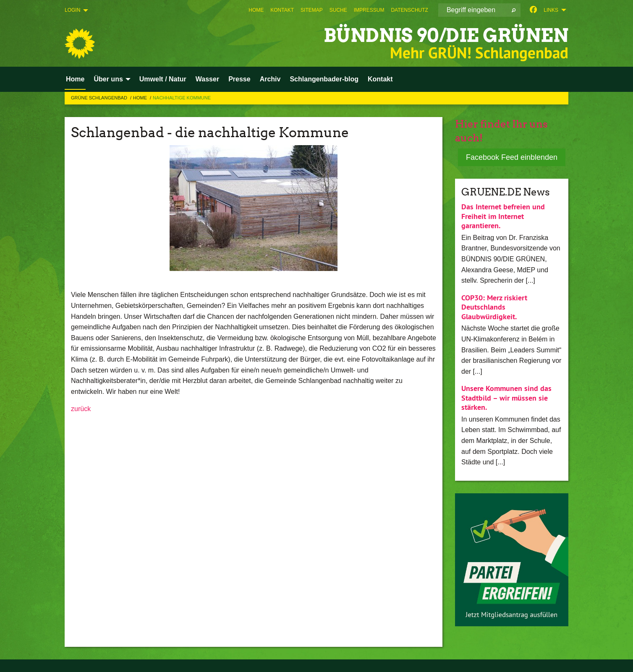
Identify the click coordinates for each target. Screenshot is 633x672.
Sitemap (312, 10)
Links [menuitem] (551, 10)
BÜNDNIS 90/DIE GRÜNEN (446, 35)
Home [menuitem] (75, 79)
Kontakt (282, 10)
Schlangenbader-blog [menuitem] (324, 79)
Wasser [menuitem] (207, 79)
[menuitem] (256, 10)
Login (72, 10)
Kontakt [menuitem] (380, 79)
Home (256, 10)
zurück (81, 409)
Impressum (369, 10)
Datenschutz (409, 10)
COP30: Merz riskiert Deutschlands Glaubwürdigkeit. (494, 307)
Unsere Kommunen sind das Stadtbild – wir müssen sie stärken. (506, 398)
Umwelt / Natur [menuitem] (163, 79)
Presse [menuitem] (239, 79)
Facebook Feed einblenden (512, 157)
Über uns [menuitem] (108, 79)
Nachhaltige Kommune (182, 98)
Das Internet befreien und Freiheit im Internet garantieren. (503, 216)
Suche (338, 10)
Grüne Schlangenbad (100, 98)
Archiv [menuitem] (270, 79)
